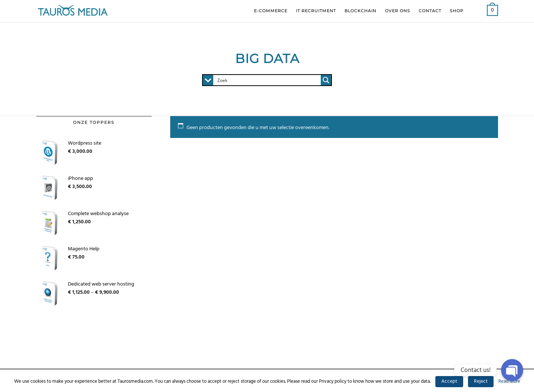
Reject (481, 381)
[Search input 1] (267, 80)
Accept (449, 381)
